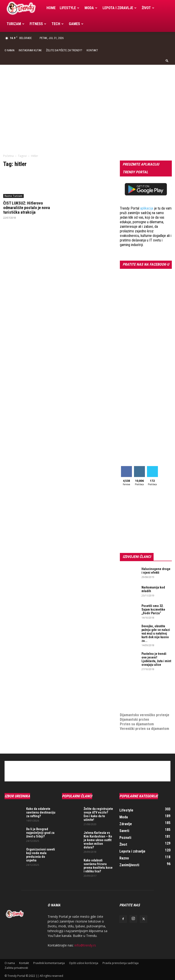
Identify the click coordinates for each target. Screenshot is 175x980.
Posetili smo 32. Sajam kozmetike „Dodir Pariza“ (153, 609)
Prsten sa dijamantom (137, 724)
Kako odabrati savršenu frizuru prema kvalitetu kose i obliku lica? (98, 866)
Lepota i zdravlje (120, 8)
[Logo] (24, 8)
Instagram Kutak (30, 50)
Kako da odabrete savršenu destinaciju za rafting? (41, 812)
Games (76, 24)
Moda (91, 8)
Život (148, 8)
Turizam (15, 24)
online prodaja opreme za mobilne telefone (140, 699)
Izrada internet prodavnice (140, 692)
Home (51, 8)
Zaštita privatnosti (16, 968)
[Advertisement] (87, 99)
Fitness (38, 24)
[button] (167, 61)
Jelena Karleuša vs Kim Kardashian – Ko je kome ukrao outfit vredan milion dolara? (98, 840)
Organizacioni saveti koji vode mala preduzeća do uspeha (41, 855)
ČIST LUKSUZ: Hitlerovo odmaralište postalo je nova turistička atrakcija (27, 208)
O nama (9, 50)
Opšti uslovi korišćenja (84, 963)
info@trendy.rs (85, 945)
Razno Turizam (13, 196)
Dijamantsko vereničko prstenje (145, 710)
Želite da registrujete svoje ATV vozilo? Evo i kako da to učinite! (98, 814)
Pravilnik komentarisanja (49, 963)
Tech (58, 24)
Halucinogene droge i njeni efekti (156, 571)
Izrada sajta (129, 688)
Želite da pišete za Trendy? (64, 50)
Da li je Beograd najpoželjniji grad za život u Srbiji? (40, 833)
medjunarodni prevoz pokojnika (144, 706)
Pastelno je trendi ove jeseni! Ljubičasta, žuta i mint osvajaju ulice (156, 659)
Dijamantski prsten (134, 719)
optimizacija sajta (134, 683)
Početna (8, 156)
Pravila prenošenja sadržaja (121, 963)
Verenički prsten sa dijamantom (144, 729)
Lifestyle (69, 8)
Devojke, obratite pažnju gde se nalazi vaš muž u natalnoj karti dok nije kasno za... (156, 633)
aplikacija (147, 208)
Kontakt (92, 50)
